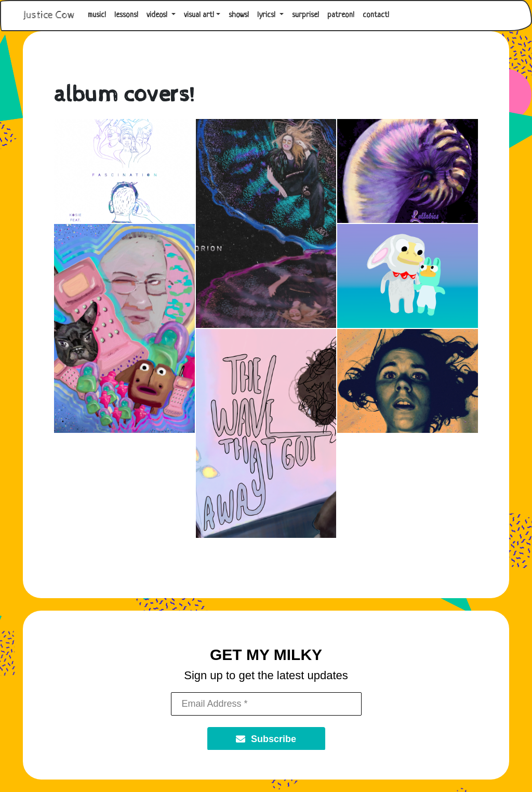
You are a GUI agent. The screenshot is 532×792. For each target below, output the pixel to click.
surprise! (305, 15)
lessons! (126, 15)
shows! (239, 15)
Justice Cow (49, 15)
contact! (376, 15)
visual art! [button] (199, 15)
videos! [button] (158, 15)
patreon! (341, 15)
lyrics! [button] (267, 15)
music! (97, 15)
